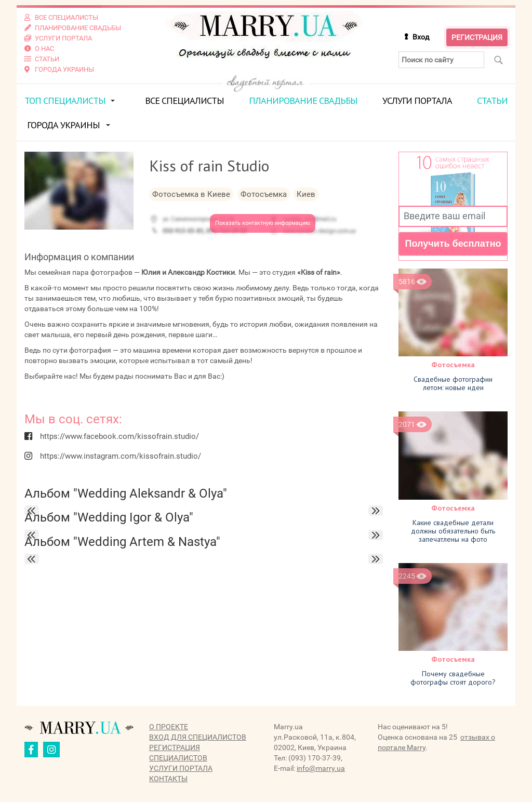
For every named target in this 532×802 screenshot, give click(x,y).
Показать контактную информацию (263, 223)
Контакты (168, 779)
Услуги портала (417, 101)
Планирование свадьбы (303, 101)
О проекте (169, 727)
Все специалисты (184, 101)
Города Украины (63, 125)
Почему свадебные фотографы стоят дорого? (453, 678)
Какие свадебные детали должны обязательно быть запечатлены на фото (453, 531)
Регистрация (477, 37)
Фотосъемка (453, 365)
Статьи (492, 101)
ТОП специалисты (65, 101)
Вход (421, 37)
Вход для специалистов (198, 737)
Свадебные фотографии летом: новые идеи (453, 383)
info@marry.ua (321, 768)
